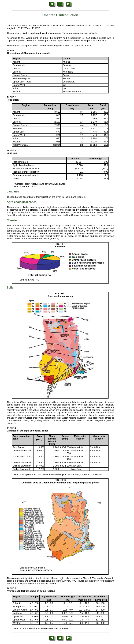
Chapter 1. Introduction (60, 15)
